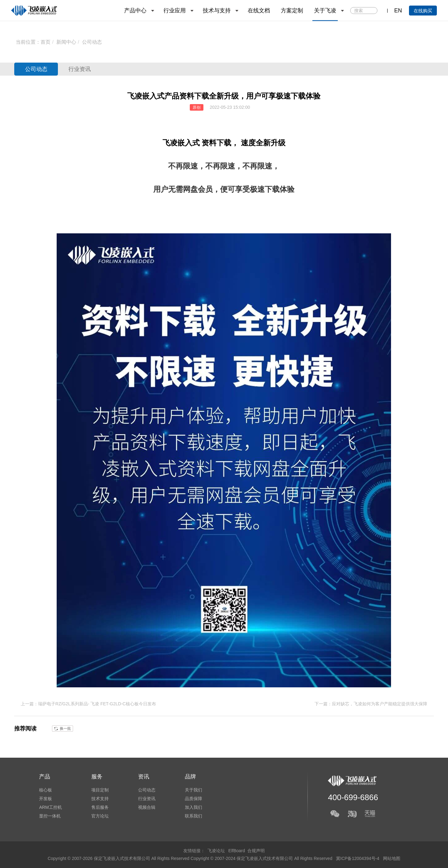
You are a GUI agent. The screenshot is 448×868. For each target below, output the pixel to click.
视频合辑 (147, 807)
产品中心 (135, 11)
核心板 (46, 790)
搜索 (372, 11)
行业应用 (175, 11)
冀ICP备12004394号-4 (358, 858)
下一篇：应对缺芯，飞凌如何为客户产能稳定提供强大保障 (371, 704)
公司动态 (92, 42)
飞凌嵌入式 (181, 143)
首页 (46, 42)
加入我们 (194, 807)
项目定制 (100, 790)
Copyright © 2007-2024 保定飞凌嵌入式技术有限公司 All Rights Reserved (262, 858)
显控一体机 (50, 816)
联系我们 (194, 816)
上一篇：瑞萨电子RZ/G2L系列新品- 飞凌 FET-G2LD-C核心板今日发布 (88, 704)
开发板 (46, 799)
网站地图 (392, 858)
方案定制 (292, 11)
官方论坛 (100, 816)
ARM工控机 (50, 807)
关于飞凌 (325, 11)
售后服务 (100, 807)
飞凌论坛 (216, 851)
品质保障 (194, 799)
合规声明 (256, 851)
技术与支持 (217, 11)
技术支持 (100, 799)
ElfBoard (237, 851)
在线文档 (259, 11)
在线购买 (423, 11)
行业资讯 (80, 69)
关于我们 (194, 790)
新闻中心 (66, 42)
